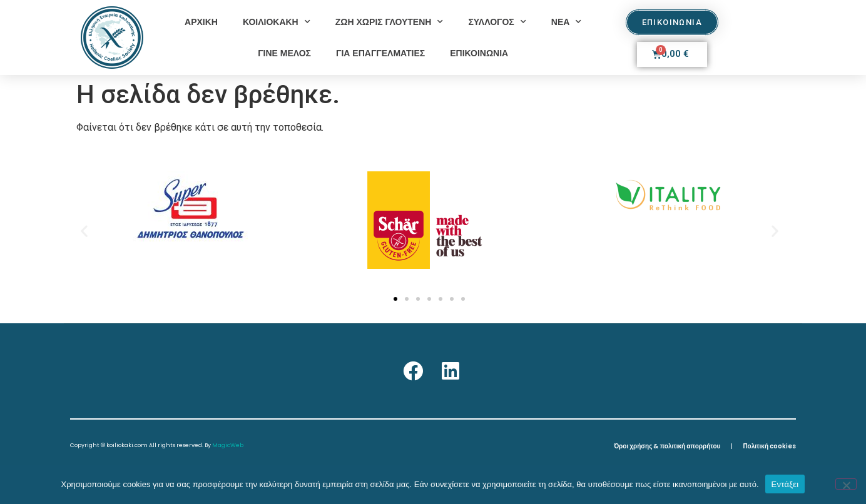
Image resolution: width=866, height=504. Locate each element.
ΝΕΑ (567, 22)
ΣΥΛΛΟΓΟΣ (497, 22)
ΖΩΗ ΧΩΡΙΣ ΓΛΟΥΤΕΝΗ (390, 22)
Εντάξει (785, 484)
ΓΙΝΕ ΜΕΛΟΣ (284, 53)
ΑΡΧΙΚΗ (201, 22)
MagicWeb (228, 445)
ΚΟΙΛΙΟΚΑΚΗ (277, 22)
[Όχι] (846, 484)
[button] (84, 230)
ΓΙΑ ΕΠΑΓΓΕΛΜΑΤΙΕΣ (380, 53)
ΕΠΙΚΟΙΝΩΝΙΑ (479, 53)
